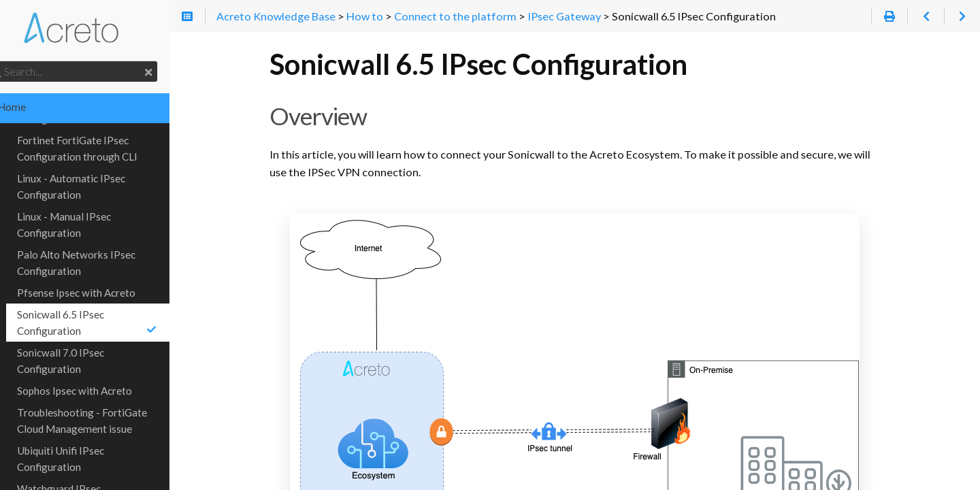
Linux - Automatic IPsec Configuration (98, 170)
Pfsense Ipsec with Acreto (103, 276)
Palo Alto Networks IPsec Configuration (103, 246)
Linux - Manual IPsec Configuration (91, 208)
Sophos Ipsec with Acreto (101, 374)
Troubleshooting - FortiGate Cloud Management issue (109, 404)
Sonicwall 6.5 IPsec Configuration (118, 306)
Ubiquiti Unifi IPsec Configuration (87, 442)
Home (32, 107)
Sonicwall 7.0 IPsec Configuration (87, 344)
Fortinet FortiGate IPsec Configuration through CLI (104, 132)
